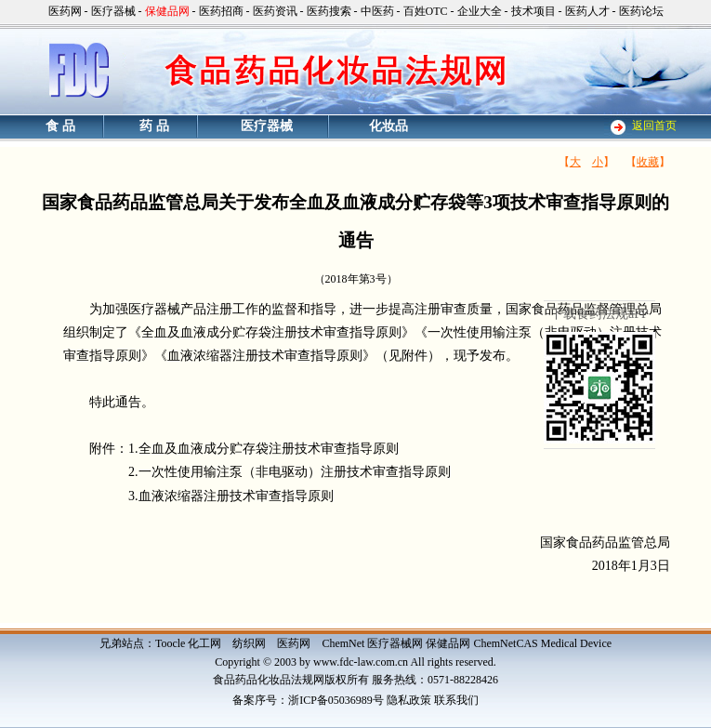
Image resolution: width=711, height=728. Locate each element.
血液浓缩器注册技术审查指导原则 (236, 496)
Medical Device (576, 643)
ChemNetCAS (505, 643)
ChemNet (343, 643)
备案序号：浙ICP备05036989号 (308, 700)
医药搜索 (329, 11)
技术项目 (533, 11)
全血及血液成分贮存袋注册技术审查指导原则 (269, 449)
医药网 (65, 11)
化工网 (204, 643)
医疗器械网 (395, 643)
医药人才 (587, 11)
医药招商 (221, 11)
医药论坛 (641, 11)
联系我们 (456, 700)
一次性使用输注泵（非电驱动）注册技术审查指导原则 (295, 472)
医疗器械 (113, 11)
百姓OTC (426, 11)
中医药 (377, 11)
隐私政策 (409, 700)
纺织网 (249, 643)
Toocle (170, 643)
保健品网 (448, 643)
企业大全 (480, 11)
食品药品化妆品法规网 (269, 680)
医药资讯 (275, 11)
